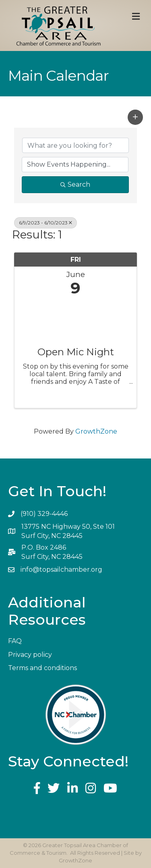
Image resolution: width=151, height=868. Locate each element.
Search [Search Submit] (75, 184)
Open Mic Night (76, 352)
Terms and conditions (42, 668)
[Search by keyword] (75, 145)
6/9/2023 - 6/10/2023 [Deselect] (46, 223)
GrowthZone (96, 431)
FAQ (15, 641)
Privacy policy (30, 655)
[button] (135, 117)
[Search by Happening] (75, 165)
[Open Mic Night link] (75, 320)
